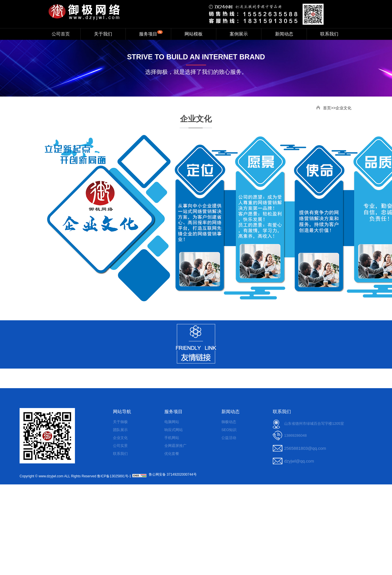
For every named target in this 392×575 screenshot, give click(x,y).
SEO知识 (229, 430)
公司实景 (120, 446)
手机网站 (172, 438)
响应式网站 (174, 430)
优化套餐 (172, 454)
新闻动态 (284, 34)
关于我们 (103, 34)
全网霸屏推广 (175, 446)
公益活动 (229, 438)
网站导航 (122, 412)
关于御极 (120, 422)
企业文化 (120, 438)
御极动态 (229, 422)
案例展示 (239, 34)
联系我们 (329, 34)
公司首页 (61, 34)
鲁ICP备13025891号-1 (114, 476)
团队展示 (120, 430)
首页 (327, 108)
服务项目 (151, 33)
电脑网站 (172, 422)
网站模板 (194, 34)
